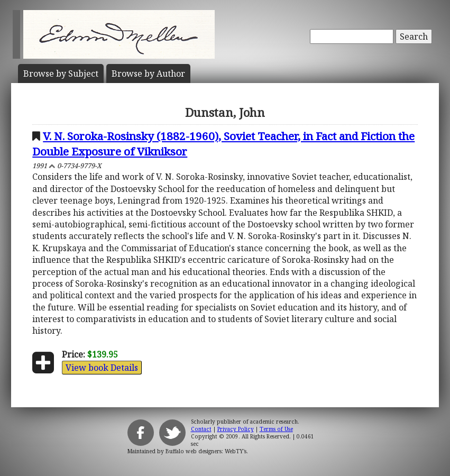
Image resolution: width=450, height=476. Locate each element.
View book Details (102, 368)
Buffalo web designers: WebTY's (206, 451)
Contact (201, 429)
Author (148, 74)
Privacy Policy (236, 429)
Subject (61, 74)
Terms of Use (276, 429)
